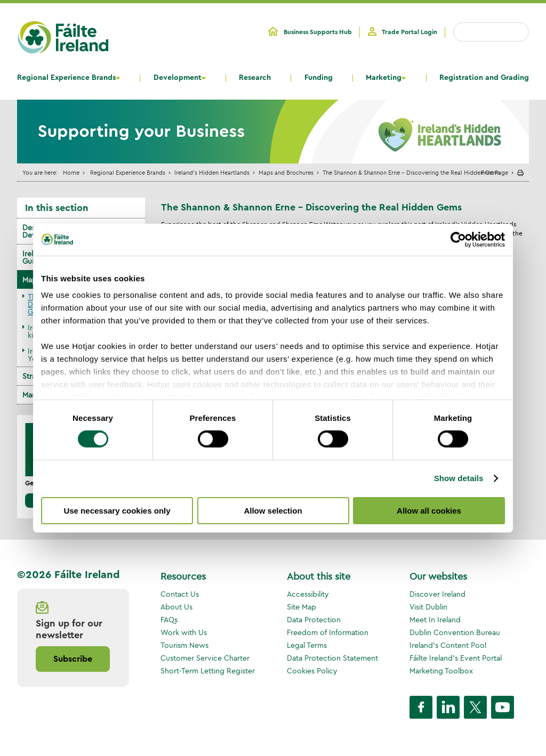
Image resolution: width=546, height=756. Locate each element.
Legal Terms (307, 645)
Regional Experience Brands (66, 78)
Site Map (302, 607)
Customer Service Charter (205, 658)
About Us (176, 607)
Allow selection (273, 511)
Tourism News (184, 645)
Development (178, 78)
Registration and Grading (484, 78)
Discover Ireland (437, 594)
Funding (319, 78)
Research (255, 78)
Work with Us (184, 632)
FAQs (169, 620)
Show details (459, 478)
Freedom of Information (328, 632)
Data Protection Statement (332, 658)
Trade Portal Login (409, 32)
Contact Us (180, 594)
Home (71, 172)
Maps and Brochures (286, 172)
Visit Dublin (428, 607)
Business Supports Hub (318, 32)
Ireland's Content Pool (448, 645)
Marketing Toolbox (441, 671)
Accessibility (308, 594)
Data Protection (314, 620)
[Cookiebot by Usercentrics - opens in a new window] (458, 239)
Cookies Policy (312, 671)
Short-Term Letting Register (208, 671)
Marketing (384, 78)
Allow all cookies (429, 511)
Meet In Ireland (435, 620)
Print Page (495, 172)
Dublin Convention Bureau (455, 632)
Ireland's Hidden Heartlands (212, 172)
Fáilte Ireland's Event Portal (456, 658)
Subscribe (73, 659)
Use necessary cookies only (117, 511)
